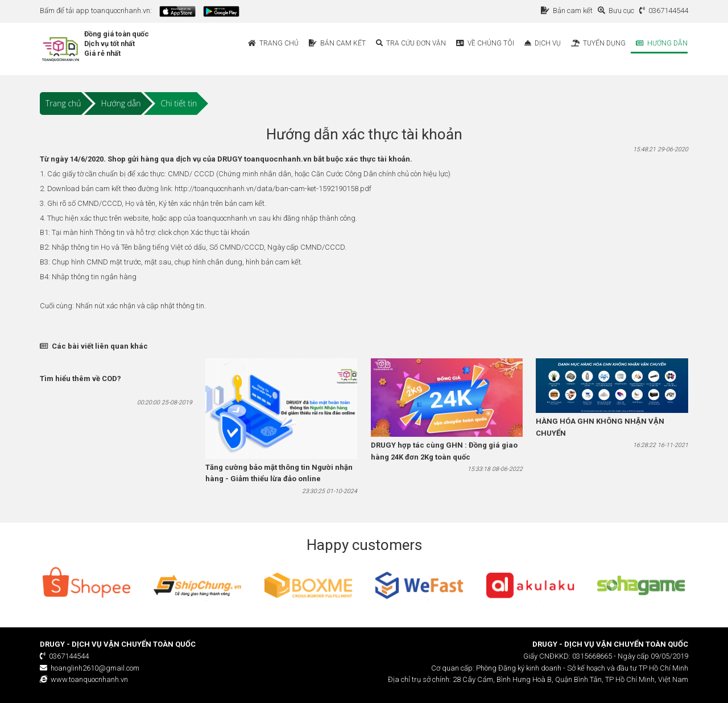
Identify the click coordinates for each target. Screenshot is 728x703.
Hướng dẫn (662, 43)
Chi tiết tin (179, 103)
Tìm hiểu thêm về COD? (80, 379)
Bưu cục (618, 11)
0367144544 (664, 11)
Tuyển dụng (598, 43)
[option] (87, 585)
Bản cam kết (568, 11)
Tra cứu (411, 43)
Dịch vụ (543, 43)
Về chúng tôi (485, 43)
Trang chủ (273, 43)
